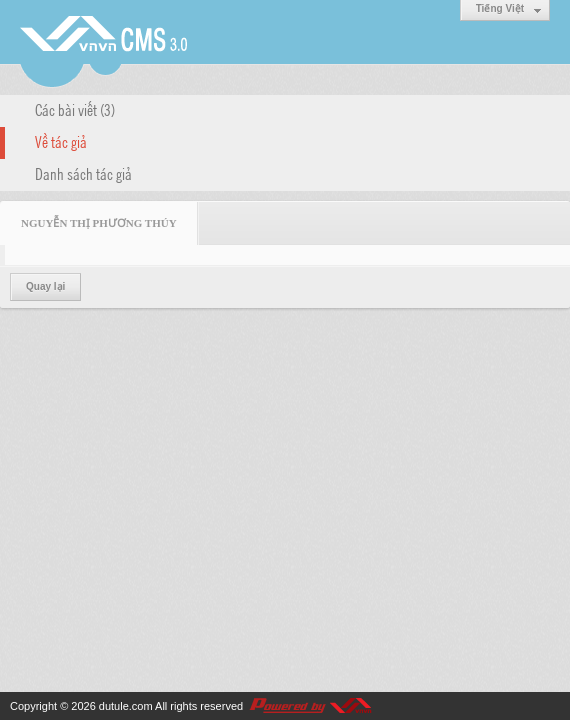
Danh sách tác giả (83, 173)
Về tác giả (61, 141)
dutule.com (126, 706)
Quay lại (45, 286)
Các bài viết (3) (75, 109)
